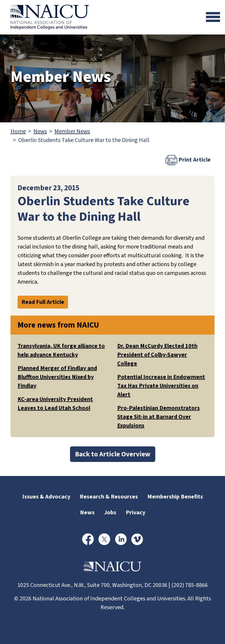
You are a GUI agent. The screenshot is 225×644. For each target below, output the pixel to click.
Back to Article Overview (113, 454)
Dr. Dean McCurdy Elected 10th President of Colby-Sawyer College (157, 355)
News (40, 131)
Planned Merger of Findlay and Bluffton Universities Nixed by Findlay (57, 377)
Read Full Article (43, 302)
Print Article (188, 160)
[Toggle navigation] (213, 17)
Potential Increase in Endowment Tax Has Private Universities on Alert (161, 386)
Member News (72, 131)
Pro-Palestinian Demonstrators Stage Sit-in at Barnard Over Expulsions (158, 417)
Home (18, 131)
